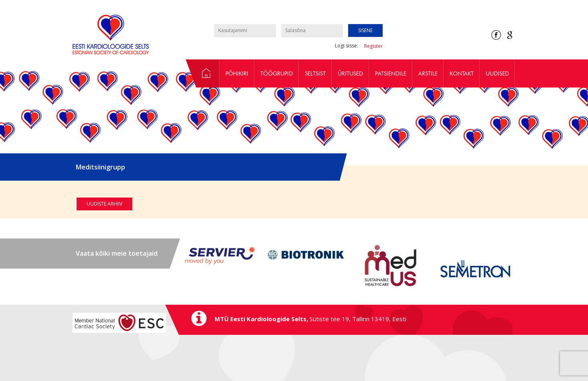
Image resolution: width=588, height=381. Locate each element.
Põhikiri (237, 73)
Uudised (497, 73)
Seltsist (315, 73)
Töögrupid (277, 73)
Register (373, 46)
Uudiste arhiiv (104, 204)
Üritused (350, 73)
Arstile (428, 73)
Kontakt (462, 73)
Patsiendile (391, 73)
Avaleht (203, 73)
